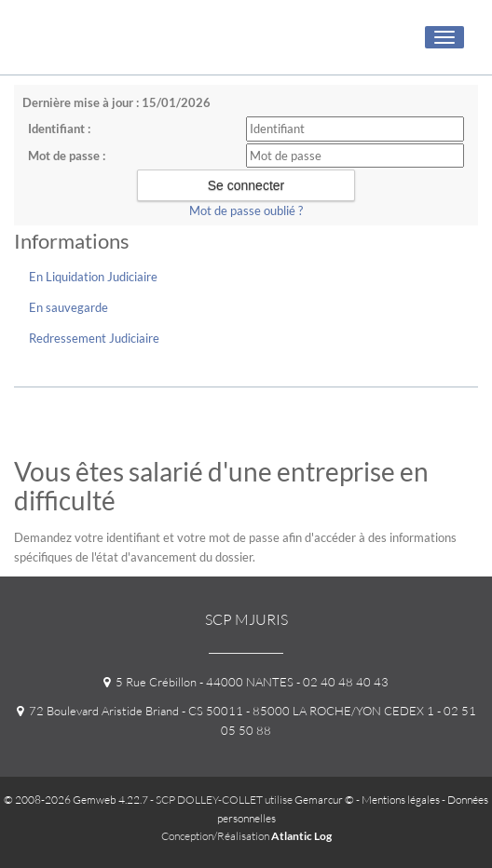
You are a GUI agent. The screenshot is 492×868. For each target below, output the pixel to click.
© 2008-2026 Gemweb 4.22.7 (76, 800)
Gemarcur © (324, 800)
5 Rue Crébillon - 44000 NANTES (198, 682)
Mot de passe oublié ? (246, 210)
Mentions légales (401, 800)
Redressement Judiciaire (94, 338)
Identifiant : (59, 129)
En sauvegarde (68, 307)
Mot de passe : (67, 156)
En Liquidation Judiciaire (93, 277)
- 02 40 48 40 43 (341, 682)
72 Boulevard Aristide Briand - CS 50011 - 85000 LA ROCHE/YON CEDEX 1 (225, 711)
